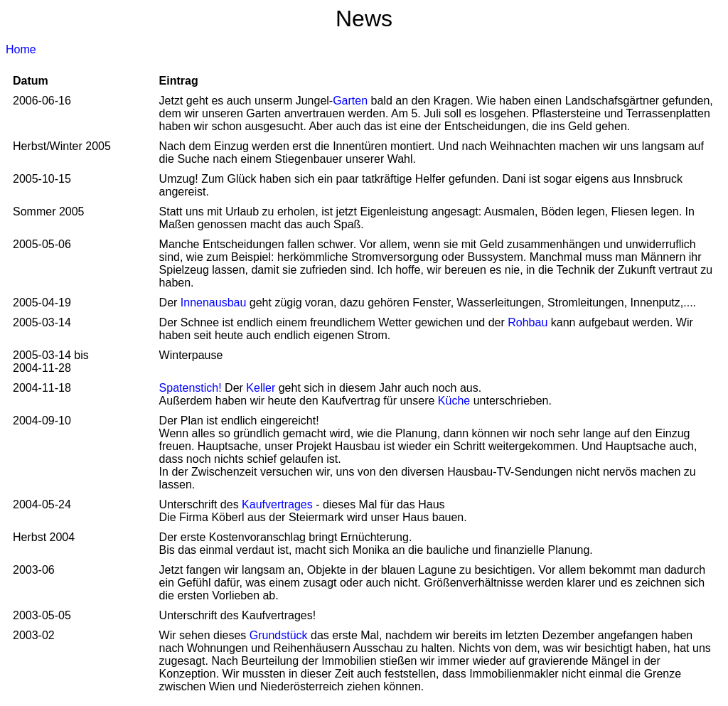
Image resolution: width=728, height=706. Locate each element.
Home (21, 49)
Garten (350, 101)
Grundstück (280, 635)
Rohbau (529, 322)
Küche (456, 401)
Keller (262, 388)
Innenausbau (214, 303)
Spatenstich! (192, 388)
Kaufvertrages (279, 504)
